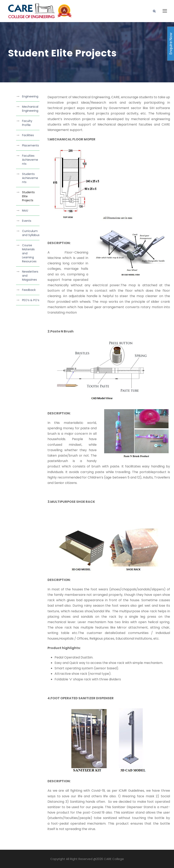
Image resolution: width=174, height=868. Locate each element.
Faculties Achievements (30, 160)
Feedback (29, 290)
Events (27, 221)
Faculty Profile (27, 123)
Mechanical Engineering (30, 109)
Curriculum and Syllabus (31, 233)
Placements (30, 145)
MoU (25, 211)
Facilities (28, 135)
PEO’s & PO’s (31, 300)
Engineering (30, 96)
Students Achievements (30, 178)
